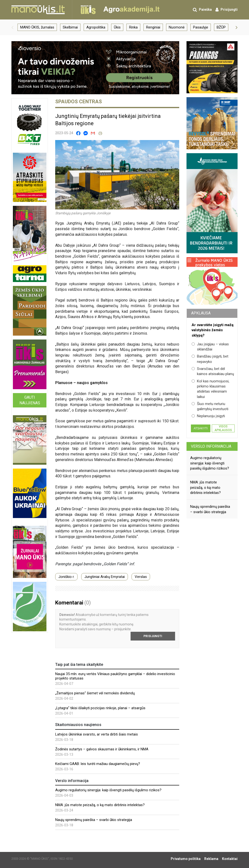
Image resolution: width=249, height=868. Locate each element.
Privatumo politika (186, 859)
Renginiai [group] (153, 27)
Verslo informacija (211, 446)
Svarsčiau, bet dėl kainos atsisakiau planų (213, 371)
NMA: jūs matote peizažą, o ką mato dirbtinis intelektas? (100, 805)
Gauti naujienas (30, 400)
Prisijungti (153, 636)
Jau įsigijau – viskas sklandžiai (210, 347)
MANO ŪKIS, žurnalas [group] (37, 27)
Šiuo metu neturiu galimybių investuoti (210, 406)
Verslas (141, 577)
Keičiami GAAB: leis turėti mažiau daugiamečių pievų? (98, 764)
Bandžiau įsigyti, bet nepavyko (210, 359)
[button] (12, 27)
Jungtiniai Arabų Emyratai (105, 577)
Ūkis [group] (117, 27)
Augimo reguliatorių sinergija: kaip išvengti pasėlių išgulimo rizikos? (108, 790)
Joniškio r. (66, 577)
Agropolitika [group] (96, 27)
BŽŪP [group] (221, 27)
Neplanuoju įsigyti (208, 416)
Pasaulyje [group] (201, 27)
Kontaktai (230, 859)
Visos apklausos (223, 428)
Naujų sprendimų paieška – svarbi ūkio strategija (94, 820)
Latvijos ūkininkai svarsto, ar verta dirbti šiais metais (97, 734)
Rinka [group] (133, 27)
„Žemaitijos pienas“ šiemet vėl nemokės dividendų (95, 693)
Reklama (211, 859)
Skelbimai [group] (70, 27)
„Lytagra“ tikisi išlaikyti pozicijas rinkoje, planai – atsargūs (100, 708)
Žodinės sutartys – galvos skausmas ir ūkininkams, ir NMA (102, 749)
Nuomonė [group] (177, 27)
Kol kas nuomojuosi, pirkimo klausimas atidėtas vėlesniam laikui (210, 389)
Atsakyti (200, 428)
